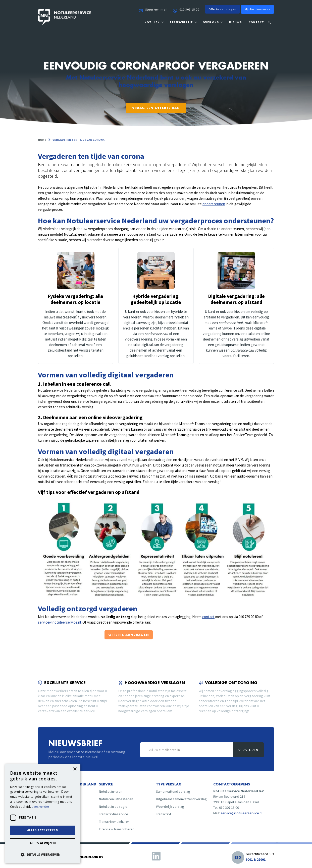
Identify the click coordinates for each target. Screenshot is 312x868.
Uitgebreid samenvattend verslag (181, 799)
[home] (64, 18)
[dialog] (43, 813)
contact (256, 22)
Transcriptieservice (114, 814)
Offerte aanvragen (222, 9)
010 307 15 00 (189, 9)
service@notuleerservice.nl (59, 622)
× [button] (75, 769)
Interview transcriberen (117, 829)
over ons (211, 22)
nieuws (235, 22)
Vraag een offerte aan (156, 108)
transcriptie (181, 22)
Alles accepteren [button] (43, 830)
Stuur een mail (156, 9)
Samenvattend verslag (173, 791)
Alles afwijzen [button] (43, 843)
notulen (152, 22)
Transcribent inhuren (114, 822)
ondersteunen (214, 204)
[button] (154, 23)
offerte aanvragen (129, 635)
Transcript (164, 814)
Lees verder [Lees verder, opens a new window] (40, 807)
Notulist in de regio (113, 807)
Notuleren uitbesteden (116, 799)
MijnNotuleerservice (257, 9)
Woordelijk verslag (170, 807)
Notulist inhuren (111, 791)
